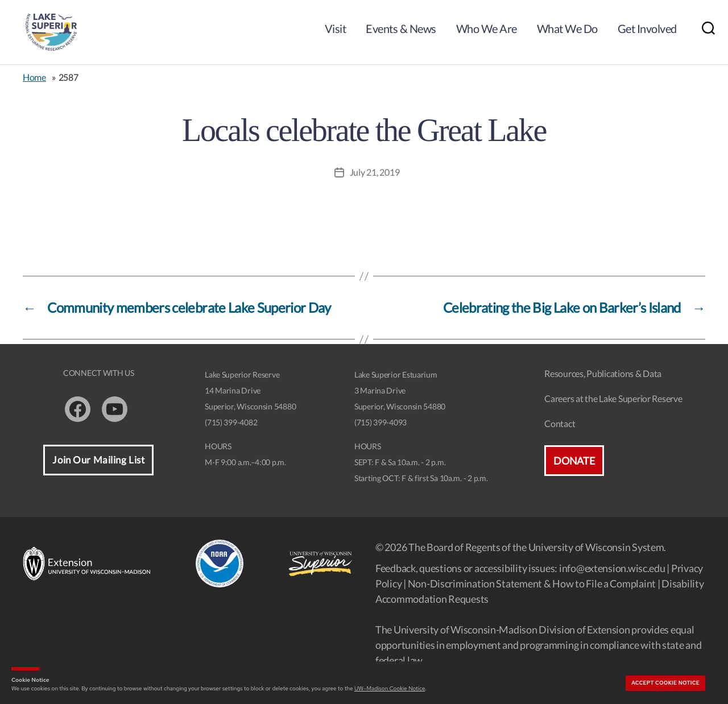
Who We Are (487, 28)
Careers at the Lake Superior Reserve (613, 398)
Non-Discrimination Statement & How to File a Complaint (532, 583)
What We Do (567, 28)
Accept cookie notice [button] (665, 683)
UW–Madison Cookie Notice (390, 688)
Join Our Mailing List (98, 460)
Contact (560, 423)
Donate (574, 461)
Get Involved (647, 28)
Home (34, 77)
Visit (336, 28)
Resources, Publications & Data (603, 373)
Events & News (401, 28)
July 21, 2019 (375, 172)
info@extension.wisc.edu (612, 568)
